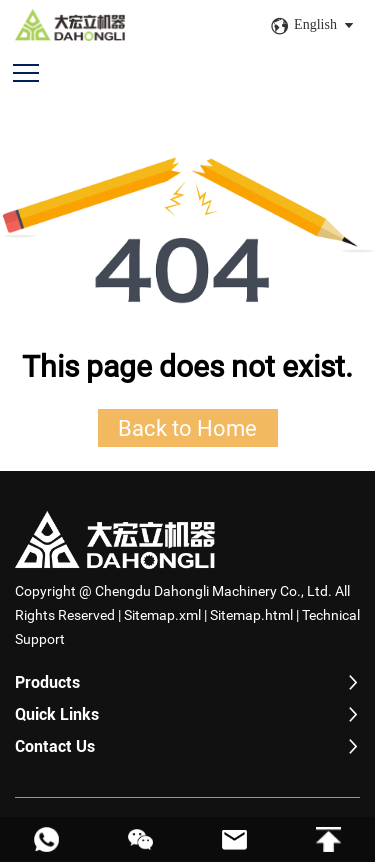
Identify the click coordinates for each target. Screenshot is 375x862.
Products (47, 682)
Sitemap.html (251, 615)
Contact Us (55, 746)
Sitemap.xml (162, 615)
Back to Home (187, 428)
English (315, 24)
